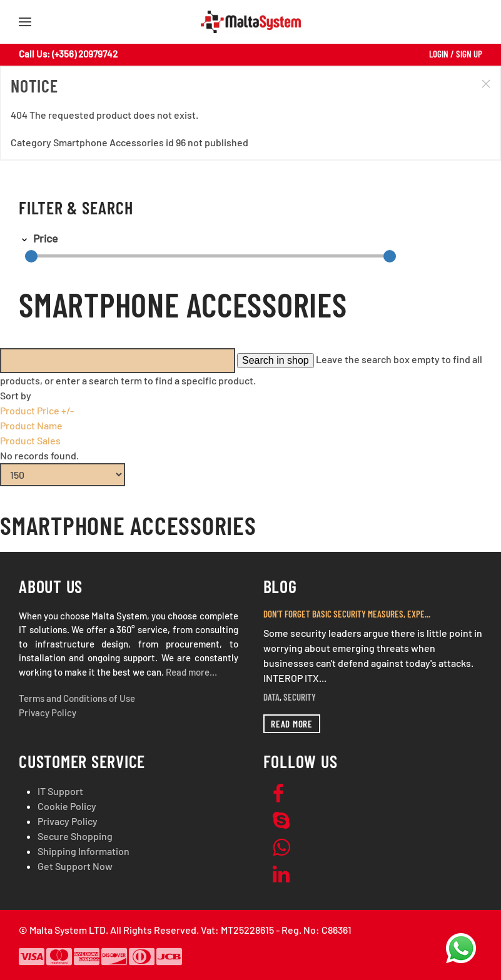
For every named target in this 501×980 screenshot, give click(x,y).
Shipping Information (83, 851)
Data (271, 696)
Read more (292, 724)
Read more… (191, 672)
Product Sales (30, 440)
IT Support (60, 791)
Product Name (31, 425)
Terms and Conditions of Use (77, 698)
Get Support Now (75, 866)
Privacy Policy (48, 712)
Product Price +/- (37, 410)
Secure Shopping (75, 836)
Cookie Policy (67, 806)
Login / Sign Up (456, 54)
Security (300, 696)
